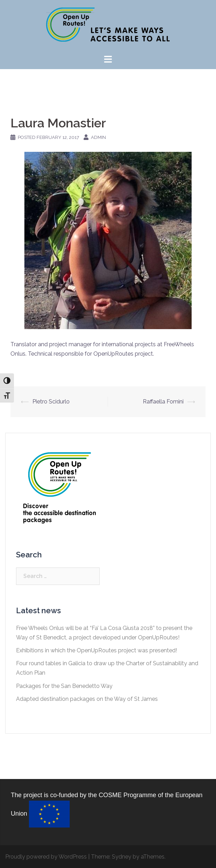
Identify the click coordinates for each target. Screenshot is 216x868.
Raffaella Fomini (163, 402)
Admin (98, 137)
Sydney (122, 857)
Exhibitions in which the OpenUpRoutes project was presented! (97, 650)
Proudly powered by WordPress (46, 857)
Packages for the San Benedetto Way (64, 686)
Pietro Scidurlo (51, 402)
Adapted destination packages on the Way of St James (87, 699)
